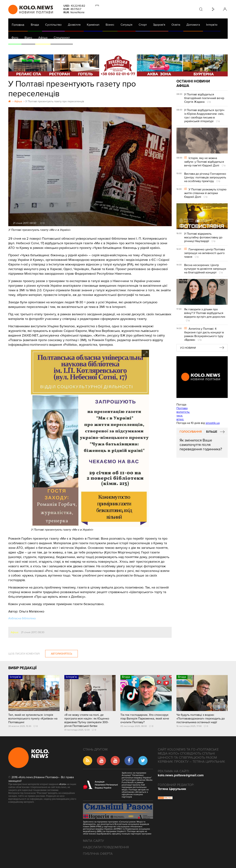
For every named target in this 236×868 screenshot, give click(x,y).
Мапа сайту (93, 841)
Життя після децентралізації (132, 48)
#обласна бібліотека (22, 618)
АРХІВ (16, 48)
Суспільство (53, 25)
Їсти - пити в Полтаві (68, 48)
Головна (18, 25)
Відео (28, 38)
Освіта (176, 25)
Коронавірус (164, 48)
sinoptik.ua (213, 423)
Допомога (193, 25)
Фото (15, 38)
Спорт (143, 25)
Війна (90, 48)
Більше (212, 432)
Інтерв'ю (212, 25)
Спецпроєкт (62, 38)
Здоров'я (159, 25)
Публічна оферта (98, 854)
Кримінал (93, 25)
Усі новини (188, 348)
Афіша (43, 38)
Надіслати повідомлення (106, 847)
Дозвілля (74, 25)
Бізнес (110, 25)
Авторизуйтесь (61, 654)
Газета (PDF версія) (37, 48)
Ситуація (126, 25)
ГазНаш (103, 48)
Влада (35, 25)
